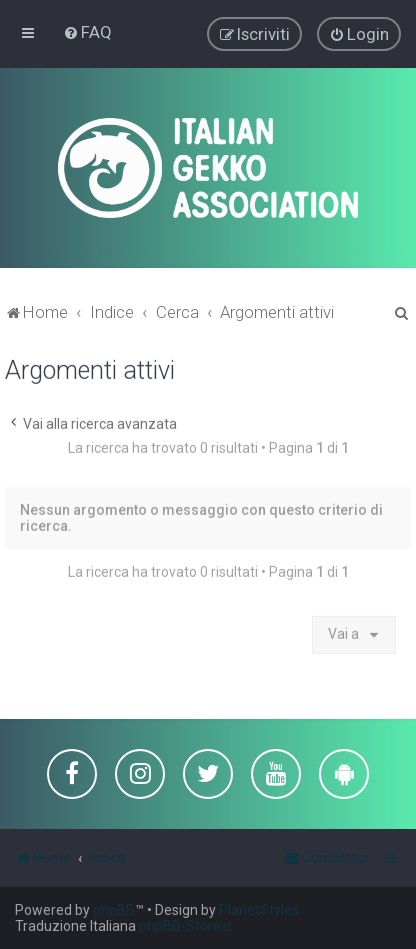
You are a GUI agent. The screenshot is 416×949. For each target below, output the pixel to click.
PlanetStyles (259, 910)
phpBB (114, 910)
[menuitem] (87, 32)
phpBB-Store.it (185, 926)
